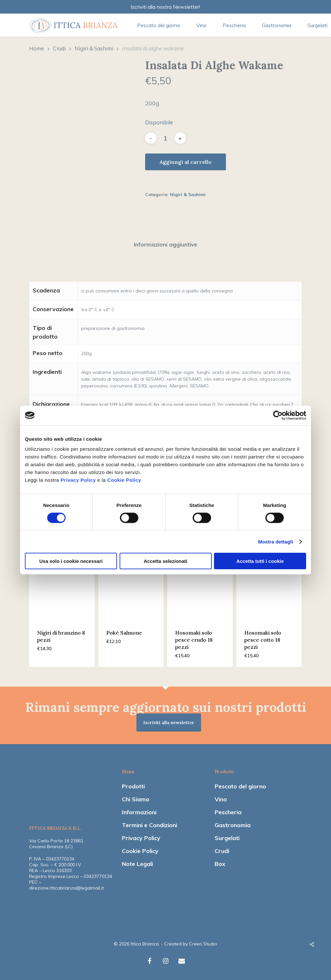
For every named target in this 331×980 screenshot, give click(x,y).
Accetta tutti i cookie (260, 561)
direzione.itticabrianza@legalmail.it (66, 888)
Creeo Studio (203, 944)
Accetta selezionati (165, 561)
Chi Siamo (136, 799)
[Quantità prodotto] (165, 138)
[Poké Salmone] (131, 588)
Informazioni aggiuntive (165, 244)
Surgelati (227, 838)
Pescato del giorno (240, 786)
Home (37, 48)
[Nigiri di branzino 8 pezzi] (62, 588)
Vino (221, 799)
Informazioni (139, 812)
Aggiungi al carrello (186, 162)
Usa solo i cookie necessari (71, 561)
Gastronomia (233, 825)
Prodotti (133, 786)
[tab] (165, 245)
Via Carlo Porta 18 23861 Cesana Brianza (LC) (56, 844)
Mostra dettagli (275, 541)
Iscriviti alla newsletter (169, 722)
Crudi (59, 48)
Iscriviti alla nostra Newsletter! (165, 7)
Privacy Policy (78, 480)
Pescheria (228, 812)
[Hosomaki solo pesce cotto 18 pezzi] (269, 588)
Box (220, 864)
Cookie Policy (124, 480)
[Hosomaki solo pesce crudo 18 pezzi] (200, 588)
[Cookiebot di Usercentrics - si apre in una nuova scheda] (278, 415)
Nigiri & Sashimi (94, 48)
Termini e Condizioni (149, 825)
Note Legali (137, 864)
